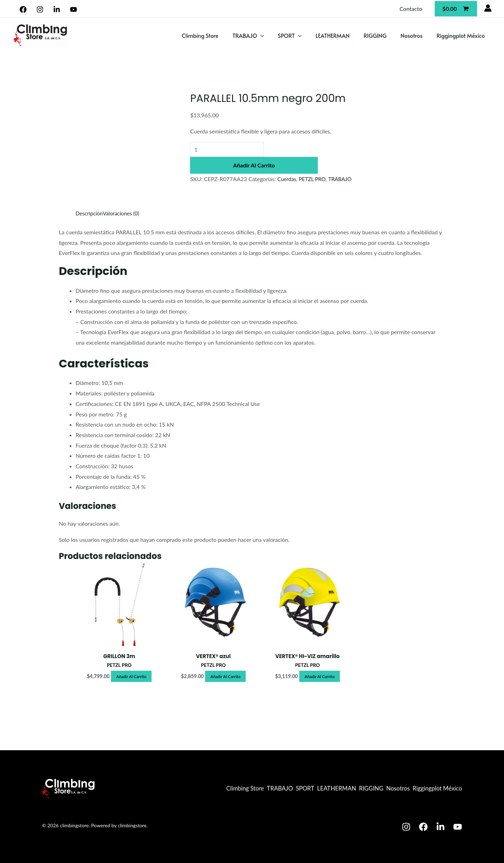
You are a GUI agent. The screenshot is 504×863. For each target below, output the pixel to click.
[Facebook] (23, 9)
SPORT (290, 36)
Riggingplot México (461, 35)
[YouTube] (73, 9)
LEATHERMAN (333, 35)
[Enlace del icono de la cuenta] (488, 8)
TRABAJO (248, 36)
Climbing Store (200, 35)
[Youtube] (458, 827)
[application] (260, 36)
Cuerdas (287, 179)
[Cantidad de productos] (230, 150)
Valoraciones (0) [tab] (124, 213)
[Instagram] (40, 9)
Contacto (411, 9)
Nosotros (411, 35)
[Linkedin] (57, 9)
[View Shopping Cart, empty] (456, 9)
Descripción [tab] (90, 213)
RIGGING (375, 35)
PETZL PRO (314, 179)
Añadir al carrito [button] (131, 677)
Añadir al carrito (254, 166)
